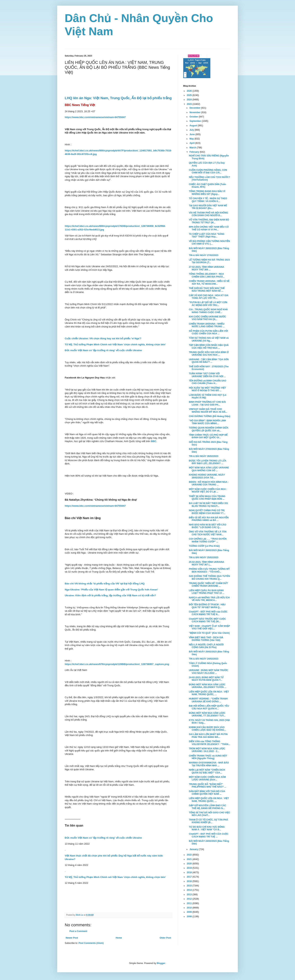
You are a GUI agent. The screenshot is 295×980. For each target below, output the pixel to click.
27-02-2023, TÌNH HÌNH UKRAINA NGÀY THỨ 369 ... (206, 268)
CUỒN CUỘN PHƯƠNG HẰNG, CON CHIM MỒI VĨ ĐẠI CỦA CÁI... (208, 171)
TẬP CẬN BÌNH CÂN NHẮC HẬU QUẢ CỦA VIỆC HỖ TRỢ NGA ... (209, 346)
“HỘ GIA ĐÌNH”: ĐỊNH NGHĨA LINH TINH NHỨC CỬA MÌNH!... (207, 422)
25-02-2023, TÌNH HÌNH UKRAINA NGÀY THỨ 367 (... (206, 563)
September (196, 121)
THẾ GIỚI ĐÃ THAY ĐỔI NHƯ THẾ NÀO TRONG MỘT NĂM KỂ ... (207, 290)
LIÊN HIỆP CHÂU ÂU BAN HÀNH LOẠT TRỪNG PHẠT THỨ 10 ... (207, 592)
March (193, 148)
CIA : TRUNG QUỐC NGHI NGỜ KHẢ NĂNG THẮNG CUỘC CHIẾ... (208, 311)
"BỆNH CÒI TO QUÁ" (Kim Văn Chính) (209, 633)
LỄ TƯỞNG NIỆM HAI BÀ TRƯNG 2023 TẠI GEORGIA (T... (209, 261)
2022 (190, 855)
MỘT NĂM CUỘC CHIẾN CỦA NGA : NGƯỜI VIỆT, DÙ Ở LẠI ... (208, 490)
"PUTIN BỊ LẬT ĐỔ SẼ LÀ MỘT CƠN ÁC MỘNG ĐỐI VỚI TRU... (208, 304)
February (195, 152)
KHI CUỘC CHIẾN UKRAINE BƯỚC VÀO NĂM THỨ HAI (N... (207, 318)
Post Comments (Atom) (91, 943)
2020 (190, 864)
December (195, 108)
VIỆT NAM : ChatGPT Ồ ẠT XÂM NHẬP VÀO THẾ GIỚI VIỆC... (209, 627)
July (192, 130)
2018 (190, 872)
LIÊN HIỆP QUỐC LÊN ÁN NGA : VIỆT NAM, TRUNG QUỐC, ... (209, 693)
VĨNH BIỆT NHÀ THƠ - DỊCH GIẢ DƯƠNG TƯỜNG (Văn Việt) (206, 639)
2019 (190, 868)
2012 (190, 899)
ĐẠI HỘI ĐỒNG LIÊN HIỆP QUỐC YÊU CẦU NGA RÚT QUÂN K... (209, 707)
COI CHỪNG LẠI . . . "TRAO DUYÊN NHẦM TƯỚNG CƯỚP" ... (208, 540)
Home (119, 938)
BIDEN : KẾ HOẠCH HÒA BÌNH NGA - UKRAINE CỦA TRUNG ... (209, 483)
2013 (190, 895)
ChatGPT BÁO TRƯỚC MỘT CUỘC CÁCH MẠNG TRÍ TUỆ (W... (207, 620)
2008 (190, 917)
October (194, 117)
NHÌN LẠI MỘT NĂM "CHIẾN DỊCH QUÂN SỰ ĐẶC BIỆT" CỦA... (207, 771)
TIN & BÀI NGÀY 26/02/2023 (204, 456)
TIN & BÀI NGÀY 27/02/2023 (204, 255)
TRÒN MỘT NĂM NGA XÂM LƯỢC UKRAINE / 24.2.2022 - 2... (207, 750)
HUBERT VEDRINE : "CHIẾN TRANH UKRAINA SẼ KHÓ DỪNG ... (208, 700)
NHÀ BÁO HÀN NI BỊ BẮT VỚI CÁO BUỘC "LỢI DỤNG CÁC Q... (208, 526)
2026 (190, 91)
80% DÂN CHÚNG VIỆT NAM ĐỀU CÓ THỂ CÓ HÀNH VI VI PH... (209, 228)
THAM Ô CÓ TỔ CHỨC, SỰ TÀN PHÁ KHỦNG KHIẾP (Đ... (208, 821)
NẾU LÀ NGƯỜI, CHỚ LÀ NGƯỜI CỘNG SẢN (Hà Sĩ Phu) (206, 646)
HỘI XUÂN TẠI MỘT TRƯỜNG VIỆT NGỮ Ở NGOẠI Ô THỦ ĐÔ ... (207, 389)
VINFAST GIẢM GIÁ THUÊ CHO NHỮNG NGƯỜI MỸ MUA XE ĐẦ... (208, 410)
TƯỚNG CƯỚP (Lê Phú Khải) (204, 546)
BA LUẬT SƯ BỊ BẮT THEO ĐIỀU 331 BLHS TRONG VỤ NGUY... (208, 505)
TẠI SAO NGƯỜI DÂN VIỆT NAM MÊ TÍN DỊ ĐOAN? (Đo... (208, 207)
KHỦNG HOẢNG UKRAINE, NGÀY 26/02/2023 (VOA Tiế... (207, 476)
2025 (190, 95)
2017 (190, 877)
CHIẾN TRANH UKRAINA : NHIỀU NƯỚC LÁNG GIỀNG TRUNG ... (207, 325)
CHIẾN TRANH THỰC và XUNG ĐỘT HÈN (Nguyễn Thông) (208, 757)
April (192, 143)
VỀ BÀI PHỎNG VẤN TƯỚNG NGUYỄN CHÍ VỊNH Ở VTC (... (209, 243)
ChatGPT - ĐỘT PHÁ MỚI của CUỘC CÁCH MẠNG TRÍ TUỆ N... (208, 613)
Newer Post (72, 938)
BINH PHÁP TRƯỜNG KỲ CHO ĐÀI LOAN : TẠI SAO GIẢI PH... (207, 403)
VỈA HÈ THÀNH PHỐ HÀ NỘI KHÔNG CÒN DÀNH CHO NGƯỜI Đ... (208, 214)
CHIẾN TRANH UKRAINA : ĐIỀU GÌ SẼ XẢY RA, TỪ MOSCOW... (209, 282)
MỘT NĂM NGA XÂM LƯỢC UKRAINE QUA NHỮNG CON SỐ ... (209, 469)
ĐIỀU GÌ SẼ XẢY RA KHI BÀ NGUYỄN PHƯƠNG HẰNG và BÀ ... (209, 519)
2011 (190, 903)
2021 (190, 859)
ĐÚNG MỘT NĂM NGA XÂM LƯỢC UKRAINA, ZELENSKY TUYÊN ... (208, 686)
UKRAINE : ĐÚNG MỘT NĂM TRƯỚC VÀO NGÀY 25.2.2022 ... (208, 672)
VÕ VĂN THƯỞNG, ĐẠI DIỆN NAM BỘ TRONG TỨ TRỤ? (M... (209, 221)
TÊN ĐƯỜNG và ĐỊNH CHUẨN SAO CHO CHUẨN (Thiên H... (208, 382)
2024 (190, 100)
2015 (190, 886)
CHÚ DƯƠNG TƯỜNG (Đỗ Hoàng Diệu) (210, 416)
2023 (190, 104)
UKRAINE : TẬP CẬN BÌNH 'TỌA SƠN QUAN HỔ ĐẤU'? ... (209, 361)
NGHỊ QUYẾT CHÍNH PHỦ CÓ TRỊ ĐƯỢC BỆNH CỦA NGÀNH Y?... (207, 512)
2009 (190, 912)
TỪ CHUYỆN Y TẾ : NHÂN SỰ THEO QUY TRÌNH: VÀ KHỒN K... (208, 200)
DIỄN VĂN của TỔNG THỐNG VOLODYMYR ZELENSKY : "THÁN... (209, 743)
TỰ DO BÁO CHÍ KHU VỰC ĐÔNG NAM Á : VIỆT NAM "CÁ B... (207, 828)
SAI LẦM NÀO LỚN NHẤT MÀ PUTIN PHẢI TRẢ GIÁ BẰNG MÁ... (208, 736)
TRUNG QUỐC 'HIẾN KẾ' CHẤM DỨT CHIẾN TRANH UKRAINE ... (208, 585)
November (195, 112)
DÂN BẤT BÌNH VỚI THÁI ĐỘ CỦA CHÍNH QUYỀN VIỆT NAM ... (207, 793)
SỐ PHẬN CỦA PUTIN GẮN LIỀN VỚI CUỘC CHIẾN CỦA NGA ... (208, 332)
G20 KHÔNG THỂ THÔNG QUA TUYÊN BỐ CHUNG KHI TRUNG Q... (209, 577)
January (194, 849)
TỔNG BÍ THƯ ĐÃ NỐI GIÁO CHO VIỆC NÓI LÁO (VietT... (209, 814)
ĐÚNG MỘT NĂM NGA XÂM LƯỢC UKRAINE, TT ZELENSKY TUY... (207, 714)
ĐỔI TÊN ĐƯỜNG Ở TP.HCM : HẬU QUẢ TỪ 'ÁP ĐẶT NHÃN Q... (207, 606)
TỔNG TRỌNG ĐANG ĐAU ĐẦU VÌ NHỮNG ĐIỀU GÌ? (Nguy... (207, 193)
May (192, 139)
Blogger (161, 963)
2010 (190, 908)
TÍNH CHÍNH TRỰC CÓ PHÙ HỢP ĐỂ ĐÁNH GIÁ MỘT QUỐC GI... (208, 436)
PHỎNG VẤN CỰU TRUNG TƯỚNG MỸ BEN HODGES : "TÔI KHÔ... (209, 570)
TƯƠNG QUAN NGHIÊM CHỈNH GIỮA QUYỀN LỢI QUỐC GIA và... (209, 429)
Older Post (165, 938)
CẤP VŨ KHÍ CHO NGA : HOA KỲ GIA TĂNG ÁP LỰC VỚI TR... (209, 297)
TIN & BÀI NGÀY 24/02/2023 (204, 659)
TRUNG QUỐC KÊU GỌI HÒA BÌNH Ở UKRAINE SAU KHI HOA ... (209, 354)
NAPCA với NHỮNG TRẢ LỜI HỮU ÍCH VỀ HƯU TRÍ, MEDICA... (209, 599)
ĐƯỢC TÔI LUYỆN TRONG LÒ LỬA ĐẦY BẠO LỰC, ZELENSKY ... (208, 462)
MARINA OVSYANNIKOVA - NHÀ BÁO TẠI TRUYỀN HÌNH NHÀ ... (209, 764)
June (192, 134)
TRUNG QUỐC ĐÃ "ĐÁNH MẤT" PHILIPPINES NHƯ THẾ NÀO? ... (208, 786)
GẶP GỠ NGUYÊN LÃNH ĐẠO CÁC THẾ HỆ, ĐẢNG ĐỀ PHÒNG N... (208, 807)
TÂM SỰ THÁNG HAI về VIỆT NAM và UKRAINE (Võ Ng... (209, 339)
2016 (190, 881)
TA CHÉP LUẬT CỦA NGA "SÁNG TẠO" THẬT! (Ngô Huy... (207, 235)
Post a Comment (78, 931)
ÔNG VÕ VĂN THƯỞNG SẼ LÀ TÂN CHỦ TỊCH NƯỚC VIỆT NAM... (208, 533)
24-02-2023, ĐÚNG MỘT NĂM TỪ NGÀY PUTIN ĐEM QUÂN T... (206, 679)
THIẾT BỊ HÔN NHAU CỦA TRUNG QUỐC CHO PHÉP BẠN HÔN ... (207, 498)
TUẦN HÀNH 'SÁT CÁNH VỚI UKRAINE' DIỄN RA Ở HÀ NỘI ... (207, 375)
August (194, 126)
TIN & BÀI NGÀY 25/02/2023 (204, 557)
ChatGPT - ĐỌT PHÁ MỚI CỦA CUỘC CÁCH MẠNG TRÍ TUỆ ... (209, 835)
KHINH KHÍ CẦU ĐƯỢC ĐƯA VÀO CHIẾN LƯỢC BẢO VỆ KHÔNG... (207, 729)
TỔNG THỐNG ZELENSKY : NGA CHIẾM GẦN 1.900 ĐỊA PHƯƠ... (207, 275)
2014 (190, 890)
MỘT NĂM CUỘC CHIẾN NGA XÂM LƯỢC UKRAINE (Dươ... (207, 778)
